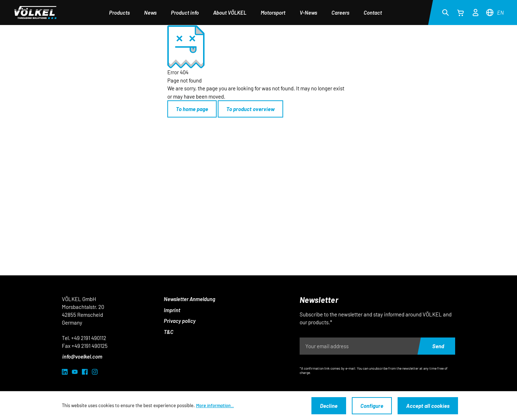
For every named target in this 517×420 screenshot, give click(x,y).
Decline (329, 406)
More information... (215, 405)
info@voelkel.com (82, 356)
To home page (192, 109)
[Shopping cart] (461, 12)
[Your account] (476, 11)
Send (438, 346)
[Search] (445, 12)
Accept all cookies (428, 406)
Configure (372, 406)
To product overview (250, 109)
